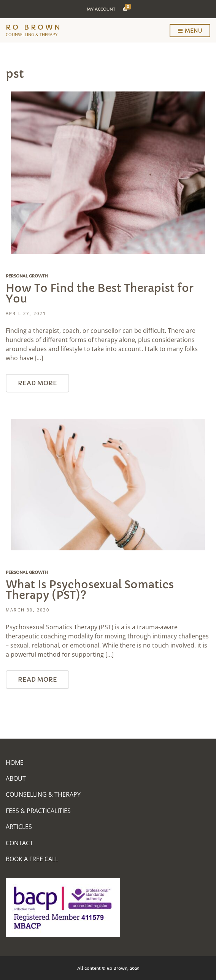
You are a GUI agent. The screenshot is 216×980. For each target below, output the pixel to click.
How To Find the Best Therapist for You (100, 294)
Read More (37, 383)
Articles (19, 827)
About (16, 778)
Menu (190, 31)
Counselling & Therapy (43, 794)
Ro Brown (34, 27)
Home (15, 763)
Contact (19, 843)
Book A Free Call (32, 859)
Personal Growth (27, 276)
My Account (101, 9)
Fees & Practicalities (38, 811)
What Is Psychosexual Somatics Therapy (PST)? (90, 590)
